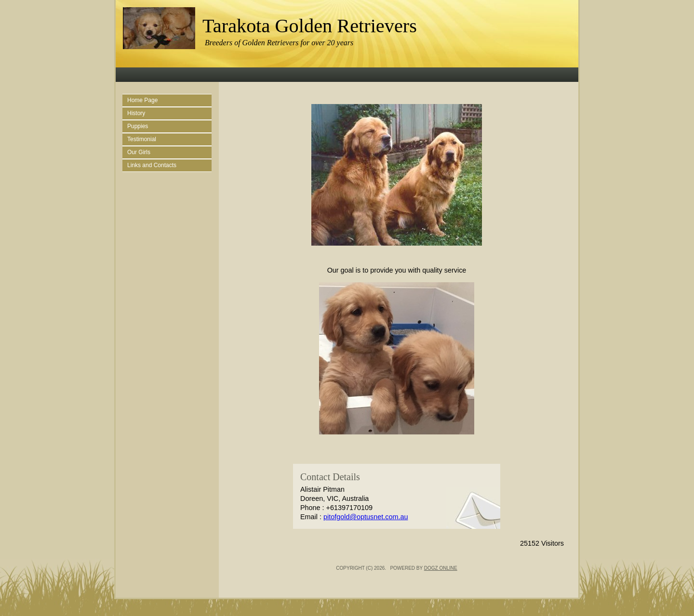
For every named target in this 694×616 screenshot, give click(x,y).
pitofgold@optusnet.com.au (366, 517)
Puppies (138, 126)
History (136, 113)
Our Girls (139, 152)
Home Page (142, 100)
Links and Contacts (152, 165)
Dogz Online (441, 568)
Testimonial (142, 139)
